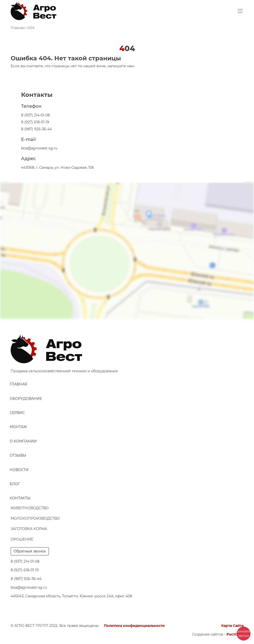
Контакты (20, 498)
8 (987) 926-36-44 (36, 129)
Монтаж (18, 427)
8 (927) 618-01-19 (35, 122)
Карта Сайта (232, 626)
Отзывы (18, 455)
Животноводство (30, 508)
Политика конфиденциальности (134, 626)
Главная (18, 384)
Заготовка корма (29, 529)
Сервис (17, 413)
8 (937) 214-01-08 (35, 115)
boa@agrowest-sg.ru (39, 148)
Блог (15, 484)
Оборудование (26, 399)
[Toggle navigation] (240, 11)
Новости (19, 470)
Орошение (22, 539)
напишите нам (121, 66)
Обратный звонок (30, 551)
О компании (23, 441)
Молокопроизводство (35, 518)
